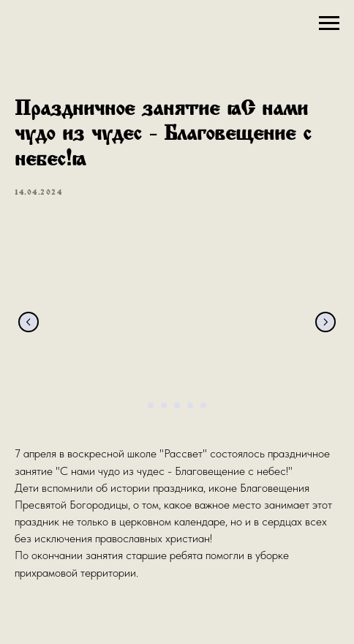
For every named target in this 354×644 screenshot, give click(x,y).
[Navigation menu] (329, 23)
